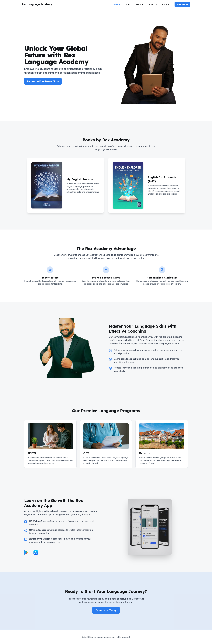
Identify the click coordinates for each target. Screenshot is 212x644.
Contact (166, 4)
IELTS (128, 4)
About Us (153, 4)
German (139, 4)
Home (117, 4)
